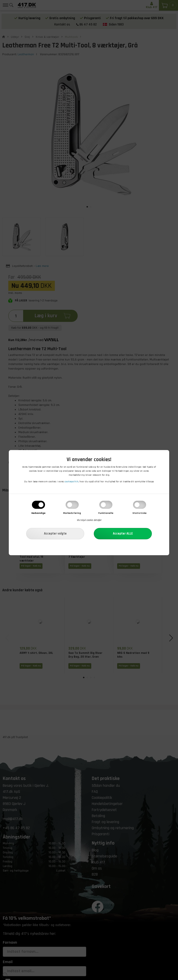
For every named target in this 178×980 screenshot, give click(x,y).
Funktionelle (106, 513)
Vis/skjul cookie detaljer (89, 520)
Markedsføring (72, 513)
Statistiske (140, 513)
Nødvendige (38, 513)
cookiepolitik (72, 482)
